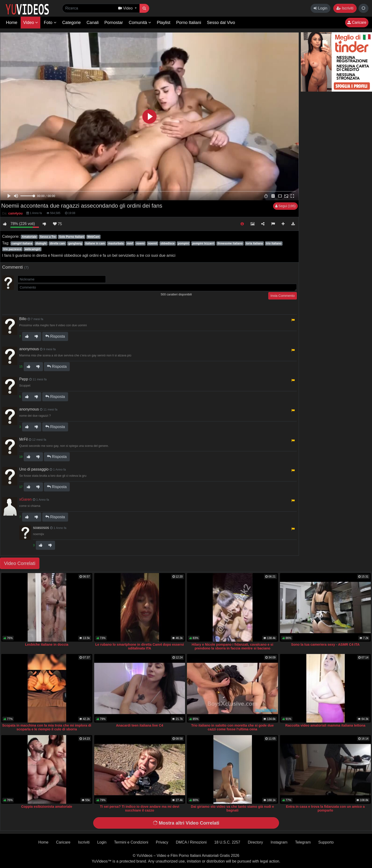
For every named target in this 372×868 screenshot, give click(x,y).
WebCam (93, 237)
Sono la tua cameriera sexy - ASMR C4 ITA (325, 644)
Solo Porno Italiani (72, 237)
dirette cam (57, 243)
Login (321, 8)
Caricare (357, 22)
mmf (130, 243)
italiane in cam (95, 243)
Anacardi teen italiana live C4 (140, 725)
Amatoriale (29, 237)
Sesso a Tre (48, 237)
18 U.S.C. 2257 (227, 842)
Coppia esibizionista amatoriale (47, 807)
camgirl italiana (22, 243)
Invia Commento (283, 296)
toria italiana (254, 243)
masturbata (116, 243)
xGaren (25, 499)
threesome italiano (230, 243)
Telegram (303, 842)
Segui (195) (285, 206)
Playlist (164, 23)
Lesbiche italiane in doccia (47, 644)
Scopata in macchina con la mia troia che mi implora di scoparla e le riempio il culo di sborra (47, 727)
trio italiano (274, 243)
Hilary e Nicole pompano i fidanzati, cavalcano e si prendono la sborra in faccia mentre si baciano (232, 646)
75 (57, 224)
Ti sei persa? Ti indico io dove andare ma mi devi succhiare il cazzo (140, 808)
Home (12, 23)
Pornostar (114, 23)
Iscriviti (345, 8)
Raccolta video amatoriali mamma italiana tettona (325, 725)
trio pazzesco (12, 249)
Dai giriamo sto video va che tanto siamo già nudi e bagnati (232, 808)
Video (30, 23)
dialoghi (41, 243)
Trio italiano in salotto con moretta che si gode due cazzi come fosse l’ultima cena (232, 727)
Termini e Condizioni (131, 842)
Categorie (71, 23)
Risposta (55, 336)
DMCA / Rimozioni (191, 842)
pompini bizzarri (203, 243)
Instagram (279, 842)
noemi (140, 243)
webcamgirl (33, 249)
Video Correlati (20, 563)
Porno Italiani (189, 23)
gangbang (75, 243)
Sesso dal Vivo (221, 23)
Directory (256, 842)
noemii (153, 243)
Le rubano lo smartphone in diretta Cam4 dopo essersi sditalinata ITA (140, 646)
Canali (93, 23)
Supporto (326, 842)
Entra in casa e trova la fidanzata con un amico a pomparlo (325, 808)
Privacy (162, 842)
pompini (184, 243)
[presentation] (54, 301)
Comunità (140, 23)
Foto (50, 23)
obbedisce (167, 243)
